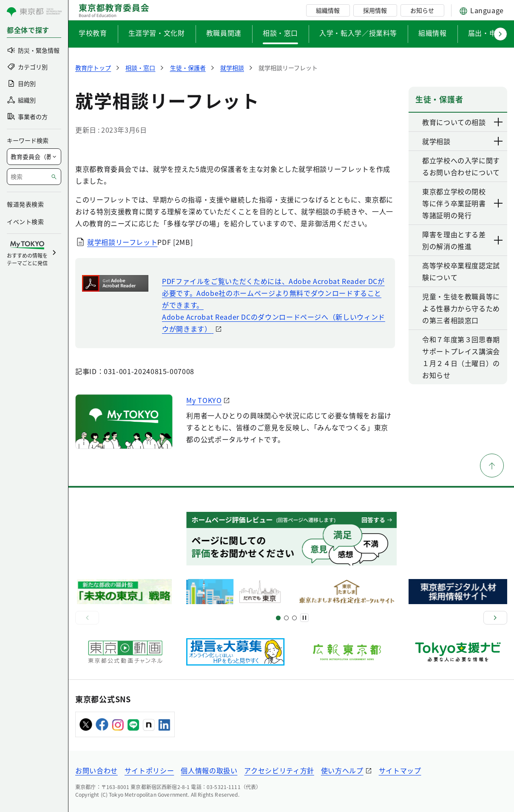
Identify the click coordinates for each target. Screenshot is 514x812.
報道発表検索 (25, 204)
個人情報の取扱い (209, 770)
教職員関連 (224, 33)
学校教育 (93, 33)
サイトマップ (400, 770)
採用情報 (375, 10)
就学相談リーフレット (122, 242)
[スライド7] (294, 618)
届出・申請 (486, 33)
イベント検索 (25, 221)
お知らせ (422, 10)
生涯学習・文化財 (157, 33)
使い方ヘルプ (342, 770)
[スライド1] (278, 618)
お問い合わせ (97, 770)
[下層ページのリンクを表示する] (499, 122)
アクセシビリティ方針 (279, 770)
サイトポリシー (149, 770)
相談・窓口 (280, 33)
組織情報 (328, 10)
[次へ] (495, 618)
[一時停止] (304, 618)
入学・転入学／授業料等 (358, 33)
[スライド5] (286, 618)
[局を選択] (34, 157)
